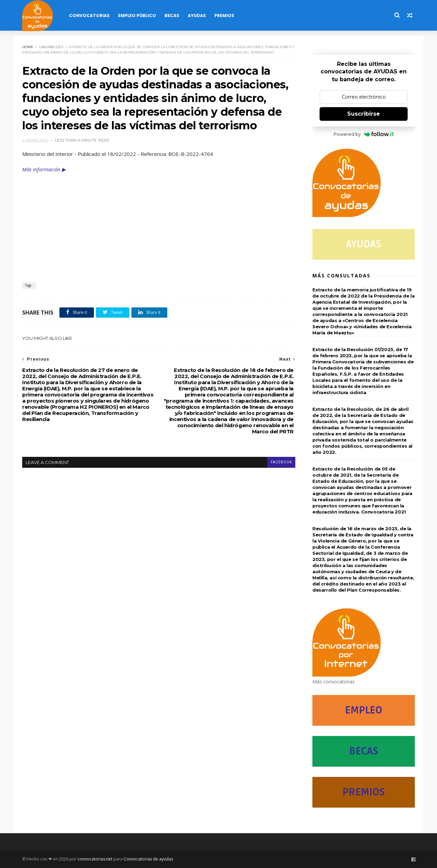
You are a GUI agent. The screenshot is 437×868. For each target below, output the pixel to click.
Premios (224, 16)
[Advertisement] (159, 224)
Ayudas (197, 16)
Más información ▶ (44, 169)
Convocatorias (89, 16)
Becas (172, 16)
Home (28, 47)
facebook (281, 462)
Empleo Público (137, 16)
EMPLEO (363, 710)
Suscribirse (364, 114)
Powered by (364, 134)
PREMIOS (364, 792)
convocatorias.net (95, 859)
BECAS (363, 751)
